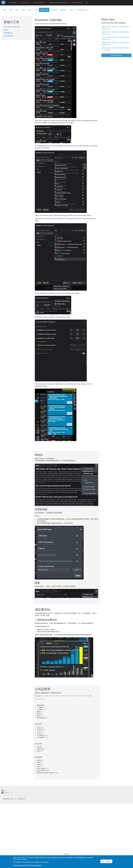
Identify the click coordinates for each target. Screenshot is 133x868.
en (3, 791)
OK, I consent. (106, 861)
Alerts (71, 10)
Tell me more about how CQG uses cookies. (27, 865)
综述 (5, 10)
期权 (30, 10)
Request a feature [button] (116, 55)
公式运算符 (8, 36)
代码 (36, 10)
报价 (11, 10)
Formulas (54, 10)
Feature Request (77, 3)
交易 (23, 10)
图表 (17, 10)
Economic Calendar (12, 27)
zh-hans (5, 793)
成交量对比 (8, 33)
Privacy (66, 854)
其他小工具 (44, 10)
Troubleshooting (82, 10)
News (6, 30)
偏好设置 (63, 10)
